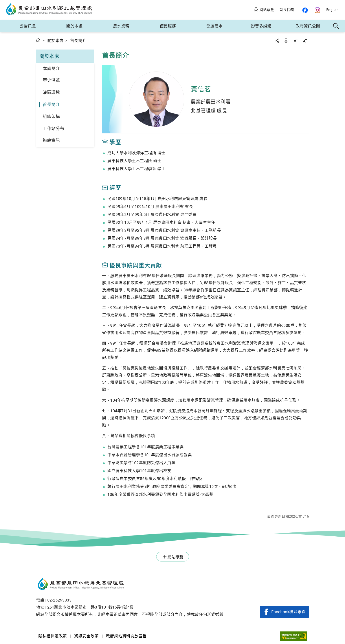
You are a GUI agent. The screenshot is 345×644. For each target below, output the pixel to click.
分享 (277, 41)
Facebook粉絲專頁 (288, 612)
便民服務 (168, 26)
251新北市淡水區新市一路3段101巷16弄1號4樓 (91, 607)
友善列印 (286, 41)
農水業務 (121, 26)
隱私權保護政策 (53, 636)
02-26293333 (60, 600)
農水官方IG (318, 10)
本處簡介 (51, 69)
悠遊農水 (215, 26)
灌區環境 (51, 93)
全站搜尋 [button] (336, 26)
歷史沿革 (51, 80)
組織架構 (51, 117)
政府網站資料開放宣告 (126, 636)
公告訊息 (28, 26)
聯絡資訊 (51, 141)
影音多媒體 (261, 26)
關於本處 (74, 26)
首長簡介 (51, 105)
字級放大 (305, 41)
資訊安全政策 (86, 636)
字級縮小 (295, 41)
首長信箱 (287, 10)
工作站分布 (53, 129)
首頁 (38, 40)
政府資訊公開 (308, 26)
